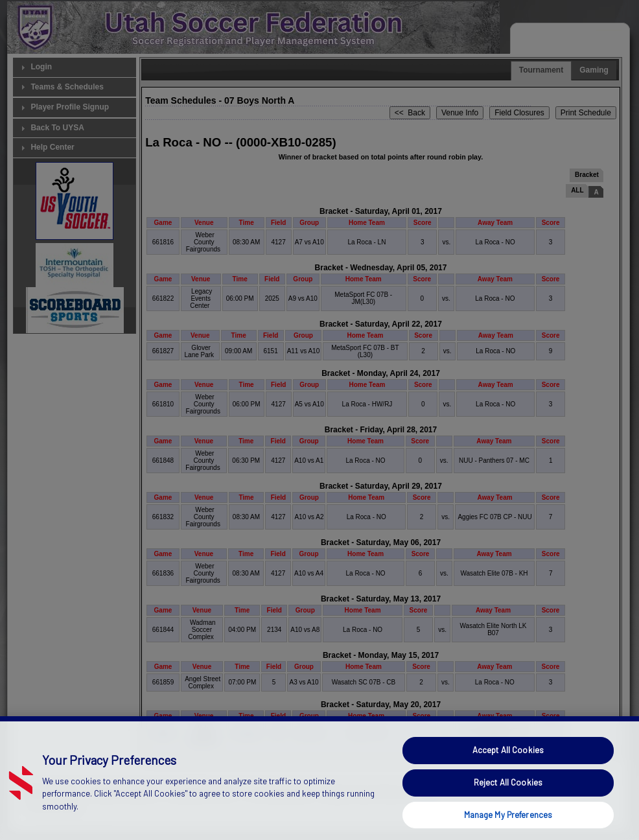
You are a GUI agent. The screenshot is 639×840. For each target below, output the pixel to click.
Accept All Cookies (508, 773)
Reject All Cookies (508, 804)
